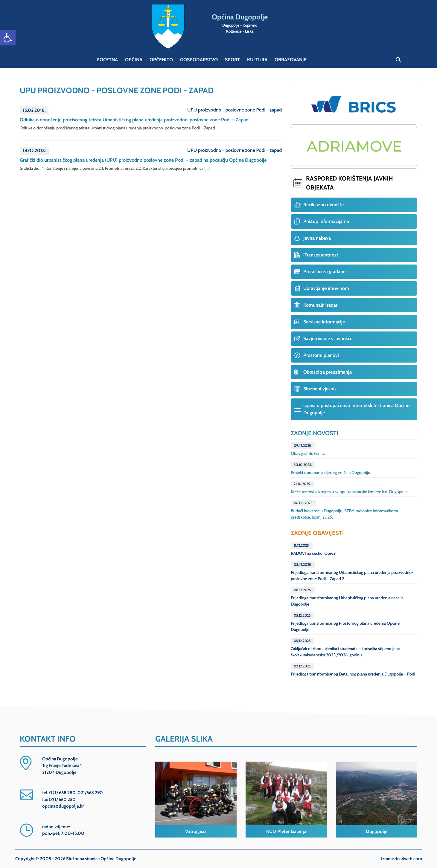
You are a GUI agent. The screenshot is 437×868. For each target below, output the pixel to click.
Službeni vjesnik (320, 389)
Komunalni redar (320, 305)
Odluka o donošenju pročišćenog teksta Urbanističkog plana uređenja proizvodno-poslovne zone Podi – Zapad (134, 120)
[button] (8, 38)
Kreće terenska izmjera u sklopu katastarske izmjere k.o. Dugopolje (349, 488)
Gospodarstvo (199, 60)
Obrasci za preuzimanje (328, 372)
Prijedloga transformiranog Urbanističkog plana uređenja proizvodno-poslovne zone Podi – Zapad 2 (352, 571)
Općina (134, 60)
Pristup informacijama (326, 221)
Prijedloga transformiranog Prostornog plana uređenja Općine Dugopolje (345, 622)
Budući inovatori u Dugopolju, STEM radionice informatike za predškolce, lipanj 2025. (344, 510)
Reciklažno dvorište (323, 205)
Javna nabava (317, 238)
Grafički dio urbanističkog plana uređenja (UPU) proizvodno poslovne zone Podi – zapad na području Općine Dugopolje (143, 160)
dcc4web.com (408, 859)
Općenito (161, 60)
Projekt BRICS (354, 105)
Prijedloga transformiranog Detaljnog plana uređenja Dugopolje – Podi (353, 670)
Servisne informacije (324, 322)
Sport (232, 60)
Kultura (257, 60)
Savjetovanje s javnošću (328, 339)
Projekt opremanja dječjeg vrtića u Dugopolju (331, 468)
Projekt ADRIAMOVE (354, 146)
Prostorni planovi (321, 355)
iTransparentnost (321, 255)
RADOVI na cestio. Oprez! (313, 549)
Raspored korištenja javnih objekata (350, 183)
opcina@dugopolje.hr (63, 806)
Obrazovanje (291, 60)
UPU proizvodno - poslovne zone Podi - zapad (235, 110)
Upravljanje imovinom (326, 288)
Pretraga (398, 60)
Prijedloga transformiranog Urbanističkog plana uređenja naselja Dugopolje (347, 597)
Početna (107, 60)
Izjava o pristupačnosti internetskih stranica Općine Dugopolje (356, 409)
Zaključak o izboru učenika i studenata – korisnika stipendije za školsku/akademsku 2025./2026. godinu (346, 648)
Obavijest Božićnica (308, 449)
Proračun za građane (324, 272)
